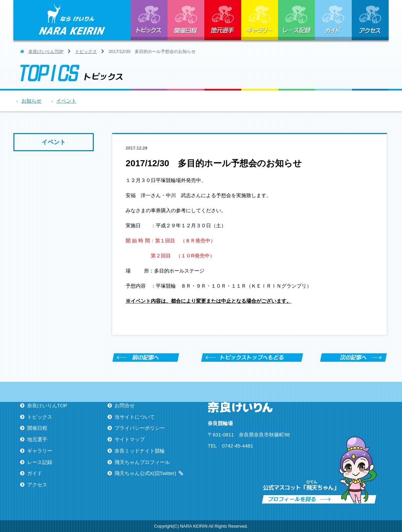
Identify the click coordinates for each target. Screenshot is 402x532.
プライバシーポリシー (140, 428)
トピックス (149, 20)
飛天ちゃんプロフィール (142, 462)
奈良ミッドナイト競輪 (140, 451)
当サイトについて (135, 417)
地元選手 (223, 20)
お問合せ (125, 405)
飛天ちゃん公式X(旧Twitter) (145, 473)
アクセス (370, 20)
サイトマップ (130, 439)
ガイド (333, 20)
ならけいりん (72, 20)
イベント (66, 101)
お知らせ (31, 101)
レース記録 (296, 20)
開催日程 (186, 20)
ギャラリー (260, 20)
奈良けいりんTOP (46, 51)
